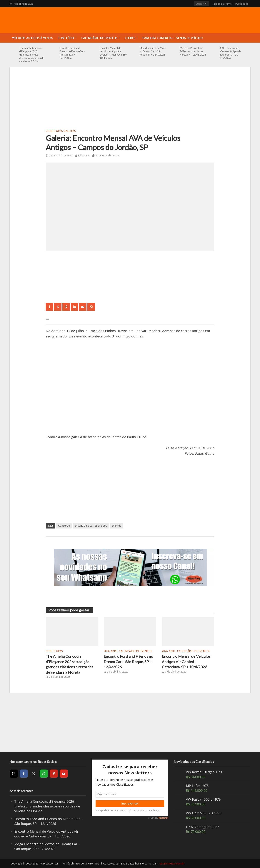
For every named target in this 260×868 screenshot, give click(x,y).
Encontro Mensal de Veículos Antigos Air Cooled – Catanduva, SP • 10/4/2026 (114, 53)
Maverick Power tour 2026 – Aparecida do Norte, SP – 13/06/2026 (193, 51)
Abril (114, 651)
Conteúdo (66, 38)
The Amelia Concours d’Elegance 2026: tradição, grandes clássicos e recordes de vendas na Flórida (32, 55)
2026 (107, 651)
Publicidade (242, 4)
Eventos (116, 526)
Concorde (64, 526)
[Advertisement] (130, 100)
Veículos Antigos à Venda (32, 38)
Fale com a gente (222, 4)
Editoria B (84, 155)
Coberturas (54, 131)
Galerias (70, 131)
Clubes (130, 38)
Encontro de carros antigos (91, 526)
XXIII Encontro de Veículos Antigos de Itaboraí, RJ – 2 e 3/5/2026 (231, 53)
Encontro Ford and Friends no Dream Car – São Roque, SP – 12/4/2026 (72, 53)
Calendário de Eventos (99, 38)
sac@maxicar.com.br (172, 863)
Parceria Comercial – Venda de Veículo (173, 38)
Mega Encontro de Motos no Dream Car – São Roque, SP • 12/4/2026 (153, 51)
